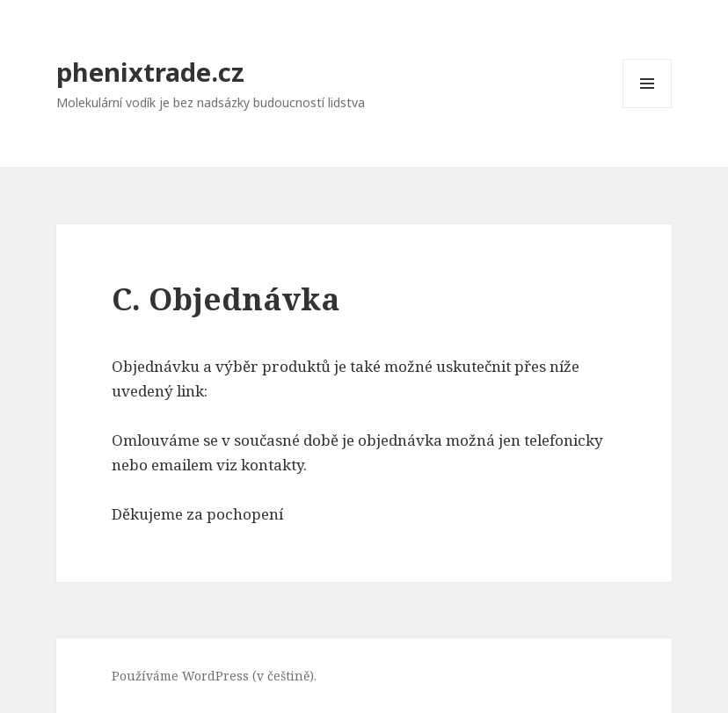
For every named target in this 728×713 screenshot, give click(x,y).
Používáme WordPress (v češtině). (214, 676)
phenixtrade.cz (150, 72)
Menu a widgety (648, 108)
